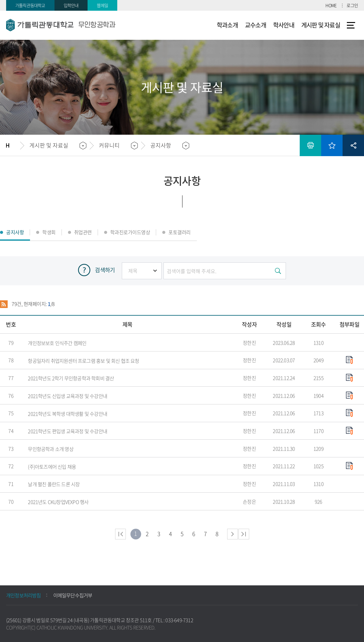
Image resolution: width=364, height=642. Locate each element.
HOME (331, 5)
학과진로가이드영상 (130, 232)
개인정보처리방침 (24, 595)
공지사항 (161, 145)
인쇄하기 (310, 145)
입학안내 (71, 5)
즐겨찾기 (332, 145)
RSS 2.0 (4, 304)
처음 (120, 534)
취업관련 (83, 232)
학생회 (49, 232)
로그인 (352, 5)
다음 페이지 (233, 534)
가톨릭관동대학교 (30, 5)
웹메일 (102, 5)
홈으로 (13, 145)
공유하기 (353, 145)
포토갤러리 (180, 232)
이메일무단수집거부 (73, 595)
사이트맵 (351, 25)
